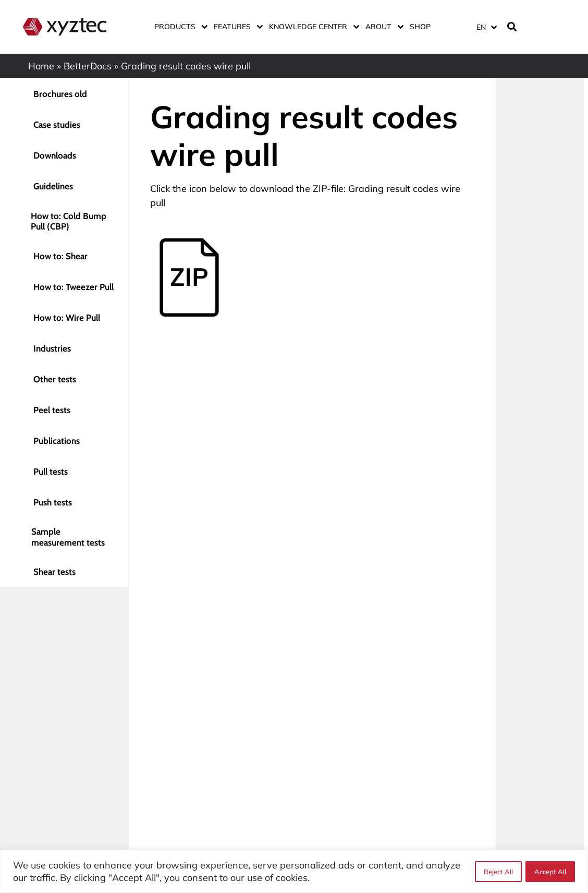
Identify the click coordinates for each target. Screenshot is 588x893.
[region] (294, 871)
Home (41, 66)
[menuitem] (486, 27)
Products (179, 27)
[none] (485, 27)
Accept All (550, 872)
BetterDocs (88, 66)
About (382, 27)
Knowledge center (312, 27)
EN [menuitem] (481, 27)
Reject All (498, 872)
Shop (420, 27)
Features (236, 27)
